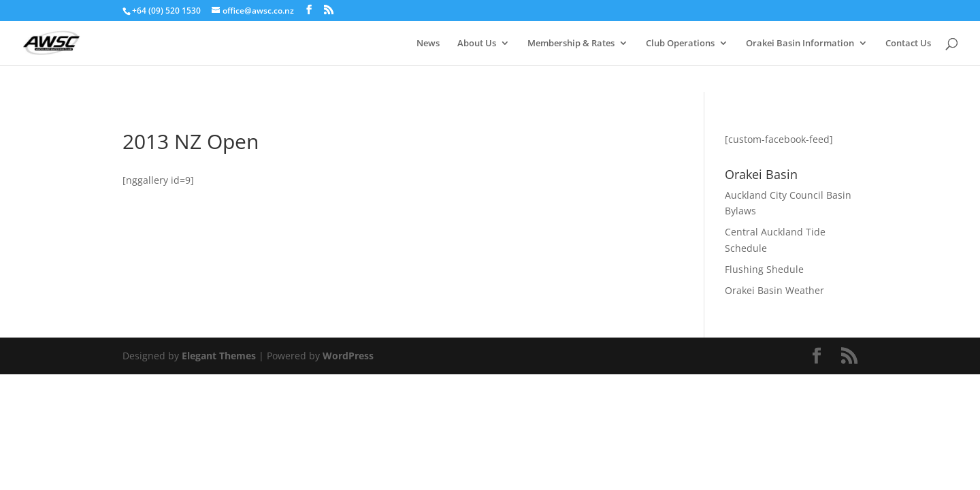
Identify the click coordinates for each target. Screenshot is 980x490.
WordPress (348, 356)
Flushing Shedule (764, 269)
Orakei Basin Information (800, 44)
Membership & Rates (571, 44)
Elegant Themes (219, 356)
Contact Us (908, 44)
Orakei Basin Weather (774, 290)
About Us (477, 44)
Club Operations (680, 44)
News (428, 44)
